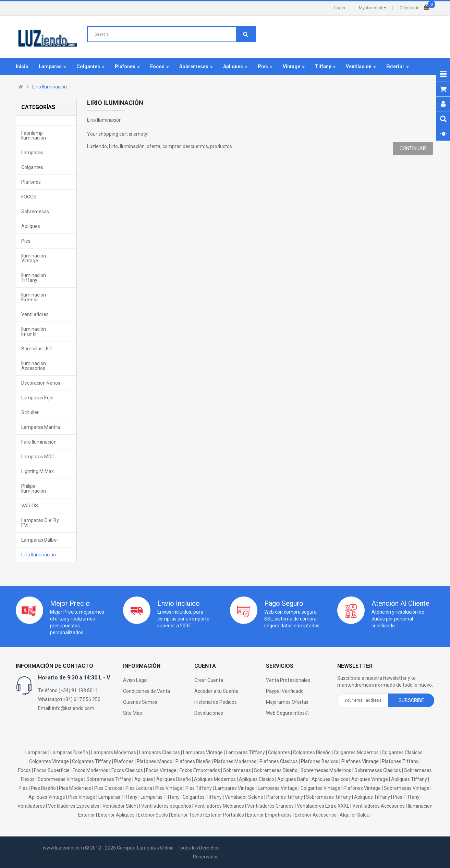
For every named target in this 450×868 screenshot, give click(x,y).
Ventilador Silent (120, 806)
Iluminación (132, 146)
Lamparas (32, 153)
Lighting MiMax (38, 471)
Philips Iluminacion (34, 489)
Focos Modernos (90, 770)
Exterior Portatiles (225, 815)
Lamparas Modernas (114, 752)
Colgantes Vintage (49, 761)
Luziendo (97, 146)
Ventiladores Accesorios (379, 806)
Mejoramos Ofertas (287, 702)
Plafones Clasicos (279, 761)
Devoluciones (209, 713)
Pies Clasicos (108, 788)
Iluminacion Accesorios (34, 366)
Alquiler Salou (355, 815)
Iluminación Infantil (34, 331)
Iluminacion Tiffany (34, 278)
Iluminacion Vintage (34, 258)
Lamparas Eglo (37, 398)
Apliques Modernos (215, 779)
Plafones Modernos (235, 761)
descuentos (195, 146)
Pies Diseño (43, 788)
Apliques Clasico (257, 779)
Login (339, 8)
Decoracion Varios (41, 383)
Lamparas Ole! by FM (40, 523)
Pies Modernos (75, 788)
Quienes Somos (140, 702)
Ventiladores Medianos (219, 806)
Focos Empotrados (200, 770)
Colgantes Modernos (356, 752)
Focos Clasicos (127, 770)
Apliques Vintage (370, 779)
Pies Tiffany (199, 788)
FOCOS (29, 197)
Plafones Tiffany (400, 761)
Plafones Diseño (193, 761)
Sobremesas (35, 212)
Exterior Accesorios (316, 815)
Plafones (31, 182)
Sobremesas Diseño (276, 770)
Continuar (413, 148)
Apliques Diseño (174, 779)
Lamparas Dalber (40, 540)
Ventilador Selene (244, 797)
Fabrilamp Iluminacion (34, 135)
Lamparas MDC (38, 457)
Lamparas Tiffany (245, 752)
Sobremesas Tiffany (109, 779)
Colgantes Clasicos (402, 752)
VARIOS (30, 506)
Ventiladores (35, 314)
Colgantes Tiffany (92, 761)
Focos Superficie (52, 770)
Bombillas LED (37, 349)
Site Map (133, 713)
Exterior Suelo (153, 815)
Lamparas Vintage (203, 752)
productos (221, 146)
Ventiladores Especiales (74, 806)
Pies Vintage (169, 788)
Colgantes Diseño (312, 752)
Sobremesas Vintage (60, 779)
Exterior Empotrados (269, 815)
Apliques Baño (293, 779)
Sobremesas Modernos (326, 770)
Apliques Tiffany (409, 779)
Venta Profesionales (288, 680)
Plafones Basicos (320, 761)
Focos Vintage (161, 770)
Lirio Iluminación (50, 87)
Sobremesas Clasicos (378, 770)
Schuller (30, 412)
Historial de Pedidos (216, 702)
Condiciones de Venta (147, 691)
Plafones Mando (155, 761)
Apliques (31, 226)
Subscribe (411, 700)
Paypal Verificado (285, 691)
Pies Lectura (139, 788)
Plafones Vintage (360, 761)
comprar (172, 146)
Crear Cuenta (209, 680)
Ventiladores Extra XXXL (323, 806)
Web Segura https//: (288, 713)
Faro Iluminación (39, 442)
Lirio (113, 146)
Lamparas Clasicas (160, 752)
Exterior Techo (187, 815)
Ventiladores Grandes (270, 806)
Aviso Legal (135, 680)
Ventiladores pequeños (166, 806)
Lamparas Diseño (69, 752)
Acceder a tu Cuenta (216, 691)
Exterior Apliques (116, 815)
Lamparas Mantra (41, 427)
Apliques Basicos (330, 779)
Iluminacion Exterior (34, 297)
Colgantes (32, 167)
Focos (25, 770)
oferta (154, 146)
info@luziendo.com (73, 708)
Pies (26, 241)
